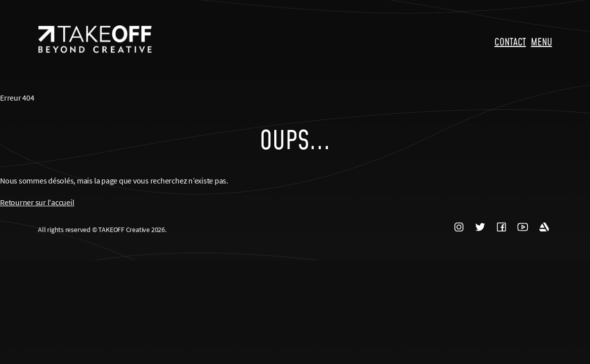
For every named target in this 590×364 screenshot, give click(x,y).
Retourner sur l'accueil (37, 202)
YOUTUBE (523, 227)
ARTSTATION (544, 227)
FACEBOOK (501, 227)
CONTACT (510, 41)
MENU (541, 41)
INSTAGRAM (459, 227)
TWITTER (480, 227)
